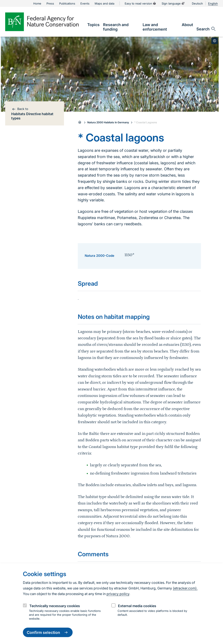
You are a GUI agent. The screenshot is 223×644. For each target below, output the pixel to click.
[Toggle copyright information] (215, 41)
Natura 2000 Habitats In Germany (108, 122)
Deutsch (197, 3)
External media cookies (137, 606)
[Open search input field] (206, 29)
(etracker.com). (185, 588)
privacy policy (118, 594)
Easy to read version (141, 3)
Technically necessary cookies (55, 606)
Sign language (173, 3)
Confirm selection (48, 632)
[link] (93, 25)
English (213, 3)
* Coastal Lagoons (146, 122)
